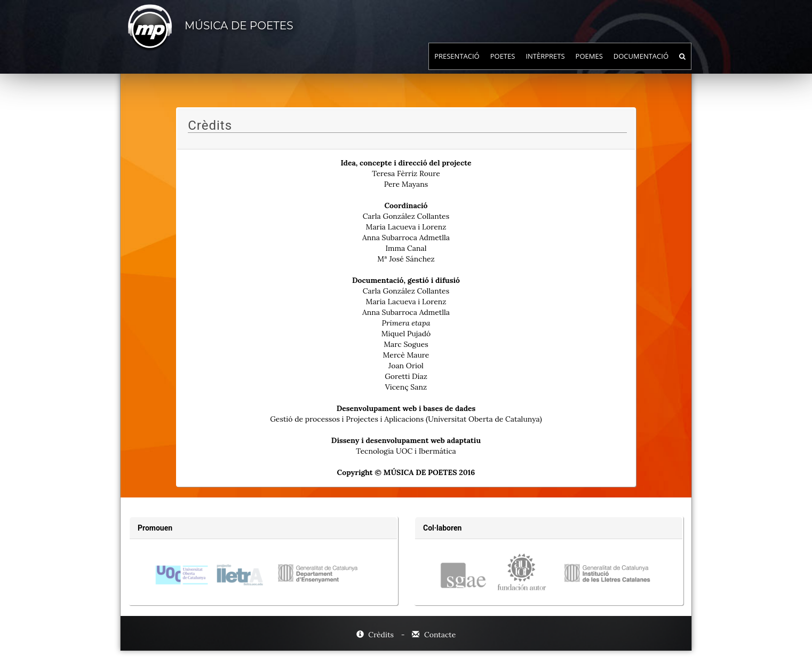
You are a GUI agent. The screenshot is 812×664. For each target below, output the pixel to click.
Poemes (589, 67)
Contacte (434, 635)
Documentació (641, 67)
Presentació (457, 67)
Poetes (503, 67)
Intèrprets (545, 67)
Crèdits (376, 635)
